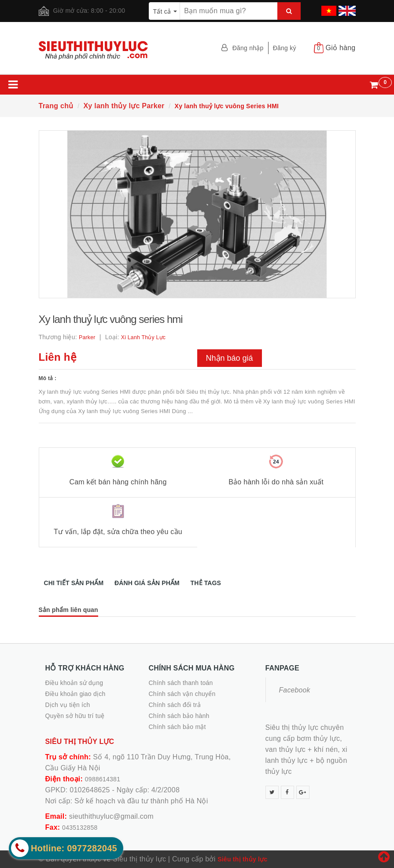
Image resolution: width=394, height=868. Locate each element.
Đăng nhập (248, 48)
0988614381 (103, 779)
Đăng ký (285, 48)
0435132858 (80, 828)
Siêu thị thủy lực (242, 859)
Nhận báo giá (230, 358)
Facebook (295, 690)
